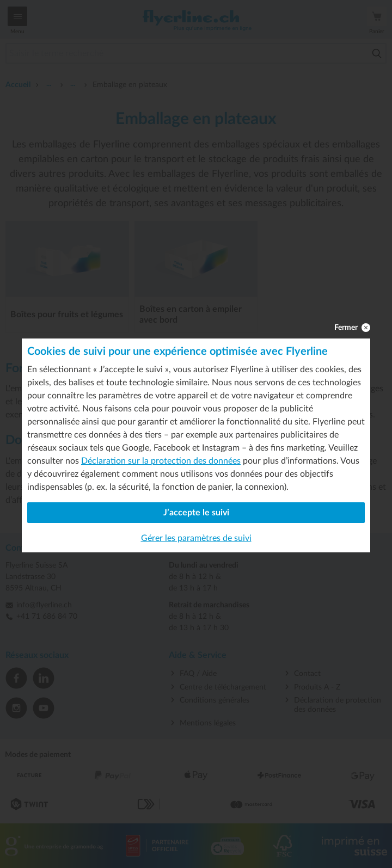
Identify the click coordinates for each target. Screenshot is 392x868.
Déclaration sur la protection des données (161, 461)
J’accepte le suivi (196, 513)
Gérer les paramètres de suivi (196, 538)
